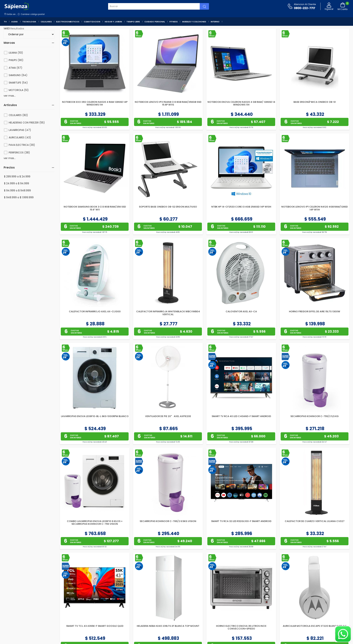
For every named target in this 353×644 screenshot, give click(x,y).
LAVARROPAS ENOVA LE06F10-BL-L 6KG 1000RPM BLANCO (95, 416)
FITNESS (173, 22)
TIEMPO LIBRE (133, 22)
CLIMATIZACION (92, 22)
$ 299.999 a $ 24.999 (17, 176)
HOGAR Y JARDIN (113, 22)
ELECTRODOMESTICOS (68, 22)
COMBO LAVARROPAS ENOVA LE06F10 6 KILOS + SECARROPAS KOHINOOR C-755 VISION (95, 523)
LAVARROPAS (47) (20, 130)
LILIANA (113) (16, 53)
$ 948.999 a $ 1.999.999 (19, 197)
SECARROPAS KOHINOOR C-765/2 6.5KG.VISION (168, 521)
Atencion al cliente (305, 4)
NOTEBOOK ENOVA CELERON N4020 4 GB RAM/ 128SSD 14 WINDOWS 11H (241, 103)
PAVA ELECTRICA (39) (22, 145)
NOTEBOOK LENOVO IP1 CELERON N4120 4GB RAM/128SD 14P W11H (315, 208)
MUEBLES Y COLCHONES (194, 22)
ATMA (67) (16, 68)
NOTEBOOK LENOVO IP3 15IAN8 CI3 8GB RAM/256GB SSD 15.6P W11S (168, 103)
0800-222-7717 (305, 8)
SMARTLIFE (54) (18, 83)
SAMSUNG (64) (18, 75)
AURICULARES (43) (20, 137)
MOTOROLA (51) (19, 90)
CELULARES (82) (18, 115)
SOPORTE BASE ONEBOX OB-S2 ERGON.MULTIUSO (168, 207)
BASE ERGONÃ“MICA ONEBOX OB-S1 (315, 102)
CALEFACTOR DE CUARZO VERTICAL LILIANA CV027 (315, 521)
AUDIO (15, 22)
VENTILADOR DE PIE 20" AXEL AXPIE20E (168, 416)
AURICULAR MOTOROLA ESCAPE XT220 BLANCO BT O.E (315, 626)
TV (5, 22)
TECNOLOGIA (29, 22)
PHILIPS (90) (16, 60)
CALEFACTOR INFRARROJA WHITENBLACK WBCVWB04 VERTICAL (168, 313)
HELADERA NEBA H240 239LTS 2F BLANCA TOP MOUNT (168, 626)
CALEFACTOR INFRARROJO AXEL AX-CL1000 (95, 311)
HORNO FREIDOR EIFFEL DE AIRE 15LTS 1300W (315, 311)
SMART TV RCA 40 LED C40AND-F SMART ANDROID (241, 416)
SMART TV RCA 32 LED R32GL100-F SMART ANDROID (241, 521)
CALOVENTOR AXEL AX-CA (241, 311)
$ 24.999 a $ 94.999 (17, 183)
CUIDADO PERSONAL (155, 22)
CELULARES (46, 22)
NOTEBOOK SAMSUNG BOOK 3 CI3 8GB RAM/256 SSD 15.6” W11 (95, 208)
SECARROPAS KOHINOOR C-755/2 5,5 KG (315, 416)
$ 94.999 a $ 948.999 (17, 190)
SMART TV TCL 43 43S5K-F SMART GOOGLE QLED (95, 626)
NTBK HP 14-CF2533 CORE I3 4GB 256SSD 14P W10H (241, 207)
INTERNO (215, 22)
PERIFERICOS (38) (19, 153)
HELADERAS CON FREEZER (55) (27, 123)
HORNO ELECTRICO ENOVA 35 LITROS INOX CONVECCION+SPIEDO (241, 627)
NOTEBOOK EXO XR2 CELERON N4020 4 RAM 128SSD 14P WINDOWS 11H (95, 103)
